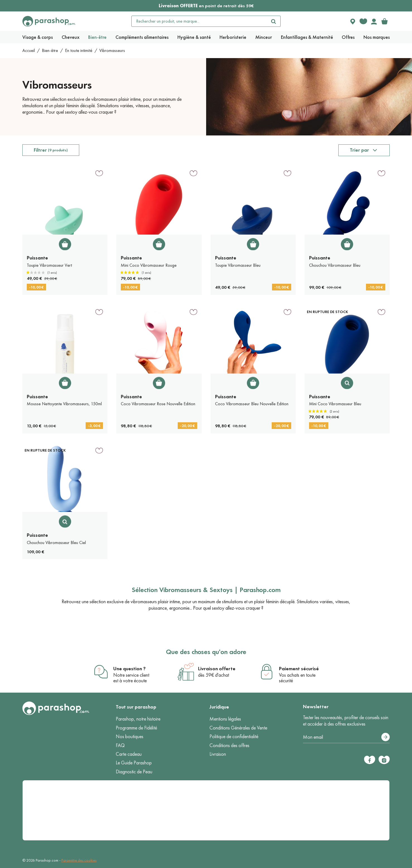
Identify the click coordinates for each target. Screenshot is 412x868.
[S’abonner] (386, 737)
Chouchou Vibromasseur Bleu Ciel (56, 542)
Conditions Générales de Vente (238, 728)
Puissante (37, 258)
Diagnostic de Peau (134, 772)
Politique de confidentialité (234, 736)
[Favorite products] (363, 21)
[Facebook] (370, 760)
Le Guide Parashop (134, 763)
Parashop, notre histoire (138, 719)
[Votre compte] (374, 21)
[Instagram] (384, 760)
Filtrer (51, 150)
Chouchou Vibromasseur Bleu (335, 265)
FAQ (120, 745)
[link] (384, 21)
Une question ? (129, 669)
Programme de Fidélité (136, 728)
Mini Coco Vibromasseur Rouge (149, 265)
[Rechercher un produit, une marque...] (199, 21)
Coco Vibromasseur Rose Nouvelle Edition (158, 404)
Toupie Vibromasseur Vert (49, 265)
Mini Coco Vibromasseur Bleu (335, 404)
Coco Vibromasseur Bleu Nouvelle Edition (252, 404)
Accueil (29, 50)
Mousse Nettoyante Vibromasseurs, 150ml (64, 404)
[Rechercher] (274, 21)
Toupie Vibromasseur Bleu (238, 265)
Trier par (359, 150)
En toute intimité (79, 50)
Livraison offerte (217, 669)
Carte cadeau (129, 754)
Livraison (218, 754)
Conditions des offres (229, 745)
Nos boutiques (130, 736)
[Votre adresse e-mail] (346, 737)
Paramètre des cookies (79, 860)
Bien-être (50, 50)
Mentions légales (225, 719)
